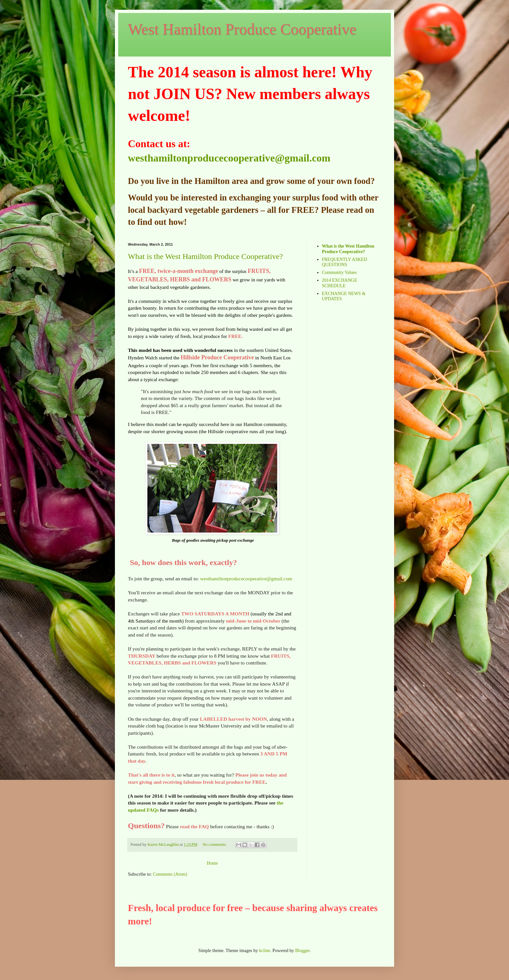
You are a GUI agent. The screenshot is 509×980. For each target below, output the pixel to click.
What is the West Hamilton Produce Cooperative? (205, 256)
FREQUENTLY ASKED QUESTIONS (345, 262)
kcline (265, 951)
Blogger (302, 951)
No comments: (215, 845)
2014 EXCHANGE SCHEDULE (340, 283)
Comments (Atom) (170, 874)
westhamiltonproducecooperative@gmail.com (229, 158)
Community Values (339, 272)
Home (212, 863)
